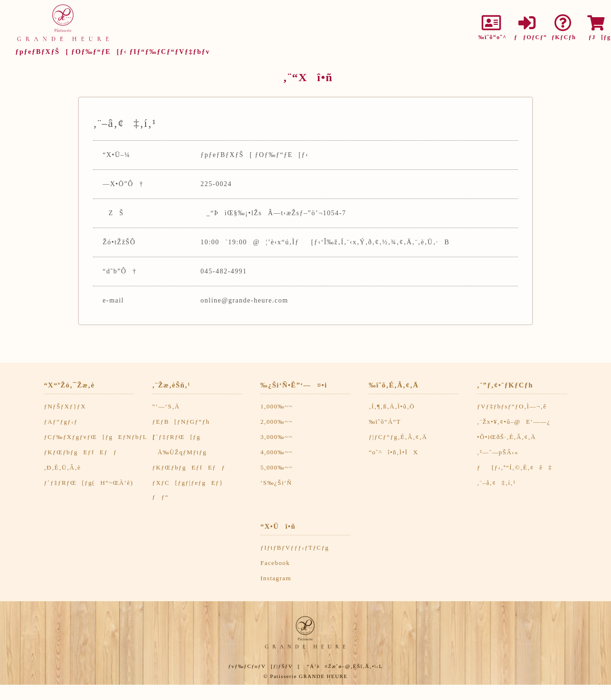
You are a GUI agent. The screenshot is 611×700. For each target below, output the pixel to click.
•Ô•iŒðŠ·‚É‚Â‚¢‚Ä (506, 437)
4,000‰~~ (277, 452)
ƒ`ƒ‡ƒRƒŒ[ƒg (176, 437)
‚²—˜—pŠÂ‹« (498, 452)
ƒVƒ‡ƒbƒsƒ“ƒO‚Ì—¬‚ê (512, 406)
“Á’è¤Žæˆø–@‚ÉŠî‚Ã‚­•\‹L (345, 666)
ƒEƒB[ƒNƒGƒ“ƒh (181, 422)
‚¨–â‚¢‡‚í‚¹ (496, 483)
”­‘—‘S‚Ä (166, 406)
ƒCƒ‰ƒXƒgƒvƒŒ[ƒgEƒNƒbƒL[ (100, 437)
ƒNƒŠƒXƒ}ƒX (65, 406)
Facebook (275, 563)
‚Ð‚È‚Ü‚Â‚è (63, 467)
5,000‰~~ (277, 467)
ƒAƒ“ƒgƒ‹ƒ (64, 422)
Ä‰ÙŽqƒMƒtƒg (179, 452)
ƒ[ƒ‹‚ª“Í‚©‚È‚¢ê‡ (514, 467)
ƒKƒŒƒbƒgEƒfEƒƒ (83, 452)
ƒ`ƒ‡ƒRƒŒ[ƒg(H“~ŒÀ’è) (89, 483)
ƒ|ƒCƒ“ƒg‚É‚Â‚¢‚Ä (398, 437)
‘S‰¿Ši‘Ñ (276, 483)
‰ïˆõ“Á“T (385, 422)
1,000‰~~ (277, 406)
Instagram (276, 578)
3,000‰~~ (277, 437)
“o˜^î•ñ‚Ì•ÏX (393, 452)
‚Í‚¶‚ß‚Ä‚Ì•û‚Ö (391, 406)
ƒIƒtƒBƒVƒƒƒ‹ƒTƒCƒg (295, 548)
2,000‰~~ (277, 422)
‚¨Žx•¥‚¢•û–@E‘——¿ (514, 422)
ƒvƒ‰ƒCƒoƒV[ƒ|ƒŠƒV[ (264, 666)
